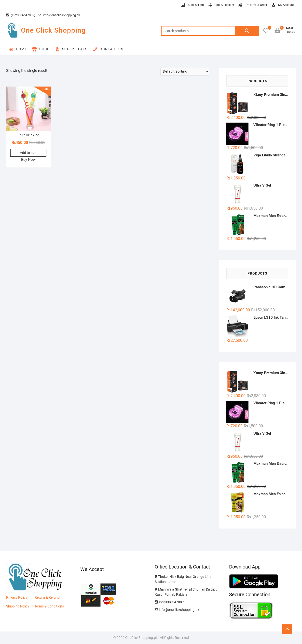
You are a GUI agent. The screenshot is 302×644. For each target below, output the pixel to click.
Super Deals (71, 49)
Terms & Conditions (49, 606)
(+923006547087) (21, 15)
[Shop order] (185, 72)
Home (18, 49)
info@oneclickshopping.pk (59, 15)
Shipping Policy (18, 606)
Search (247, 31)
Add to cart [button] (28, 153)
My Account (282, 5)
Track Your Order (253, 5)
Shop (41, 49)
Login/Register (221, 5)
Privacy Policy (17, 597)
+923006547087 (169, 602)
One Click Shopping (53, 30)
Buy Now (28, 160)
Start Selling (192, 5)
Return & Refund (47, 597)
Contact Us (108, 49)
